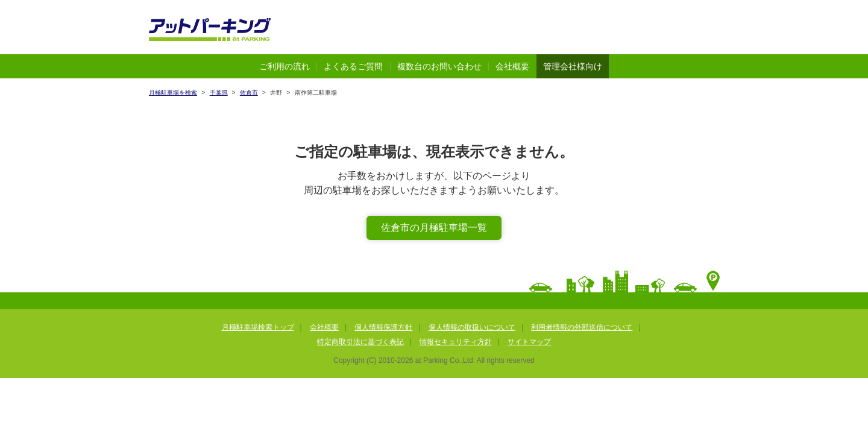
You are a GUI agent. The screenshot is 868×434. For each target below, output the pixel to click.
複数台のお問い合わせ (439, 66)
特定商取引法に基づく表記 (360, 342)
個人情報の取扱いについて (472, 327)
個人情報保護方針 (383, 327)
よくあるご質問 (353, 66)
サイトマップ (529, 342)
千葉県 (219, 93)
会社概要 (512, 66)
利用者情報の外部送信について (582, 327)
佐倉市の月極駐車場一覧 (434, 228)
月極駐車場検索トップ (258, 327)
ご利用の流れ (285, 66)
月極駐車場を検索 (173, 93)
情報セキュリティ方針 (456, 342)
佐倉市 (249, 93)
